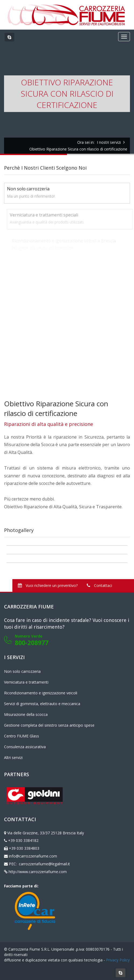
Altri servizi (13, 757)
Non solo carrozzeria (22, 671)
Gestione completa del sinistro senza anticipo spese (49, 725)
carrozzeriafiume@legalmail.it (44, 864)
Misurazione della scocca (26, 714)
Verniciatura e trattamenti (26, 682)
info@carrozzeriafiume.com (33, 856)
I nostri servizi (109, 142)
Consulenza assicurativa (25, 747)
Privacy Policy (118, 960)
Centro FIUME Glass (22, 736)
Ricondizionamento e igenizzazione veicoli (41, 693)
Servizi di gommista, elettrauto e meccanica (42, 704)
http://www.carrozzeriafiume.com (38, 872)
